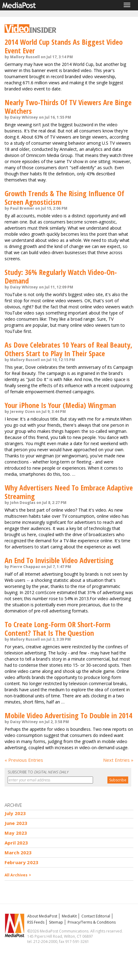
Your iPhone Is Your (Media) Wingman (60, 405)
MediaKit (69, 916)
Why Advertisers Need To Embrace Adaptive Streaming (69, 492)
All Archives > (18, 875)
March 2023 (18, 852)
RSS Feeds (36, 922)
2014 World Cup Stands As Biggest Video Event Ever (64, 46)
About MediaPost (42, 916)
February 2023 (21, 862)
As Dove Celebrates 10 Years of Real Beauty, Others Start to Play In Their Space (68, 349)
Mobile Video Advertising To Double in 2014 (68, 715)
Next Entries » (118, 760)
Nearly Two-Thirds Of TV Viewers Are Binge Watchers (68, 107)
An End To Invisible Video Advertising (59, 560)
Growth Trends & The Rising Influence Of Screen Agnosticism (64, 198)
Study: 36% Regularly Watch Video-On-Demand (61, 276)
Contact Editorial (96, 916)
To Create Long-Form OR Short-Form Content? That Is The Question (58, 629)
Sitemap (56, 922)
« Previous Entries (24, 760)
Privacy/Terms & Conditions (92, 922)
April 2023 (16, 843)
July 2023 (15, 813)
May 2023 (16, 833)
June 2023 (16, 823)
